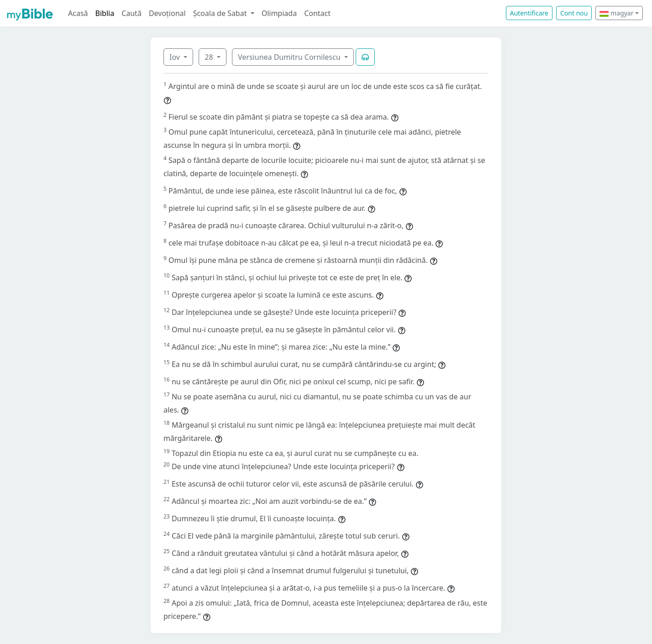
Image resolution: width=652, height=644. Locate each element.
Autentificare (529, 13)
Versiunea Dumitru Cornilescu (290, 57)
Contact (317, 13)
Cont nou (574, 13)
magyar (616, 13)
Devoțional (167, 13)
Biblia (105, 13)
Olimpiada (279, 13)
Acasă (78, 13)
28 (210, 57)
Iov (176, 57)
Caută (131, 13)
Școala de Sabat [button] (221, 13)
